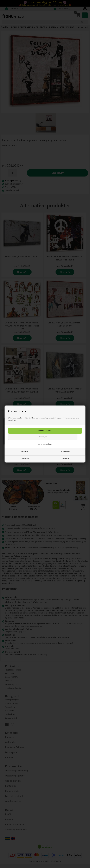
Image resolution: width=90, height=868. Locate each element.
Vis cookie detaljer (45, 444)
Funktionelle (25, 459)
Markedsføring (65, 451)
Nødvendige (25, 451)
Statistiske (65, 459)
